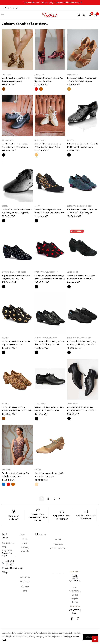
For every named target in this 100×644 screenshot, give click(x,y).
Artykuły (25, 543)
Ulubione (25, 586)
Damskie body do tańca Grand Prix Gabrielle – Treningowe (15, 475)
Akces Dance (73, 74)
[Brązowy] (41, 89)
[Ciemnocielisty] (69, 89)
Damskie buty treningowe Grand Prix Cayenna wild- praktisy (49, 79)
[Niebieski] (4, 484)
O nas (25, 539)
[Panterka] (4, 89)
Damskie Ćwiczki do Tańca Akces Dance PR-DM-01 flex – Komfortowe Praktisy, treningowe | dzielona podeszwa (82, 412)
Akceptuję (88, 636)
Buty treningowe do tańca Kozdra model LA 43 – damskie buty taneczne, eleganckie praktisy (82, 147)
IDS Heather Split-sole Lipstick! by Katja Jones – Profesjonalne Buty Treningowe (50, 279)
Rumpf (37, 206)
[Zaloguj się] (75, 15)
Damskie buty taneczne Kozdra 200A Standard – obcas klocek (49, 475)
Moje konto (25, 577)
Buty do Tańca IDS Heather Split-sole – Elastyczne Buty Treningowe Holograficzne (17, 279)
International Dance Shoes (79, 206)
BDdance (6, 338)
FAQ (25, 591)
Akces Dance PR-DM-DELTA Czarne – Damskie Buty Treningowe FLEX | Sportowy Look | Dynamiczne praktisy (83, 280)
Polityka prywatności (58, 548)
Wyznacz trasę (11, 8)
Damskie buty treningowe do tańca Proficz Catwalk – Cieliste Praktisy (50, 145)
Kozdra (70, 140)
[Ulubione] (88, 15)
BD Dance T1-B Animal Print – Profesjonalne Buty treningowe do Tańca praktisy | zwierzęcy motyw (17, 410)
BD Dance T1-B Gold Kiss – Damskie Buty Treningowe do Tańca (15, 344)
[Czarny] (4, 155)
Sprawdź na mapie (7, 554)
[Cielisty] (36, 155)
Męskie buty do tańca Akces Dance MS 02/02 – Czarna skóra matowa (50, 410)
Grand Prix (7, 74)
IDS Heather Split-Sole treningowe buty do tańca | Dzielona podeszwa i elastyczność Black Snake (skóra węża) (50, 346)
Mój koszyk (25, 582)
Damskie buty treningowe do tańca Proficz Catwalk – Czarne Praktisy (17, 145)
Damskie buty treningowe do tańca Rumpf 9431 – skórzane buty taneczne (50, 213)
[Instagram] (78, 619)
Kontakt (58, 539)
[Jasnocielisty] (36, 484)
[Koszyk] (95, 15)
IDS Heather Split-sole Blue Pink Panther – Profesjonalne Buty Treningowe (82, 213)
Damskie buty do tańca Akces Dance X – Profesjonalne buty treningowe (81, 81)
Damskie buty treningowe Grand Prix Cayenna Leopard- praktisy (16, 79)
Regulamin (58, 544)
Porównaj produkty (25, 549)
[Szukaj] (82, 15)
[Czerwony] (36, 89)
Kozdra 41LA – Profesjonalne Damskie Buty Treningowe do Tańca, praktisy (15, 213)
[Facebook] (72, 619)
